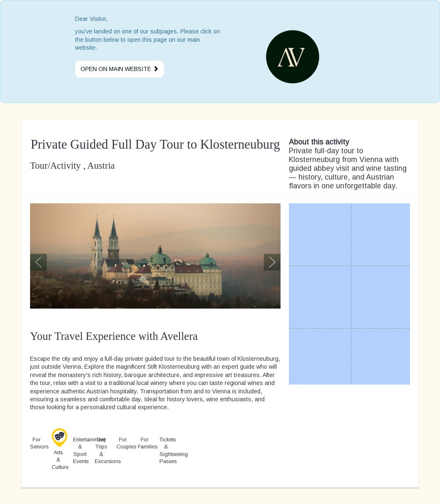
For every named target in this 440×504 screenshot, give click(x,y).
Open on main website (120, 69)
